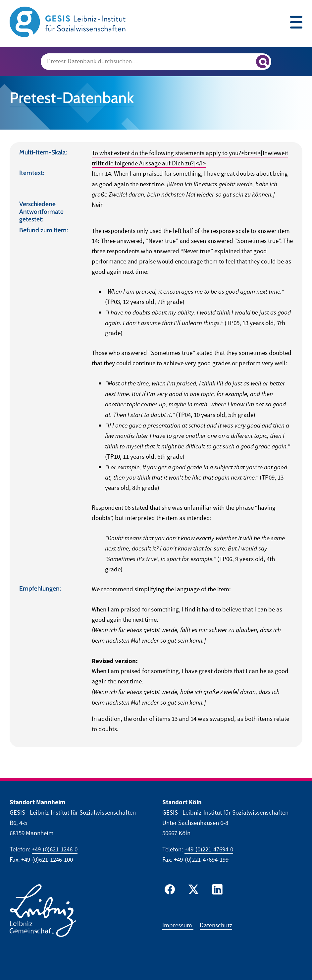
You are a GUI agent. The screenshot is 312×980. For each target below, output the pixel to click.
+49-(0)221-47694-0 (209, 850)
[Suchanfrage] (148, 62)
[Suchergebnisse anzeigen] (263, 62)
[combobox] (156, 62)
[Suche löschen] (248, 62)
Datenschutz (216, 925)
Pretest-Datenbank (72, 98)
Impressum (178, 925)
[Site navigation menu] (296, 23)
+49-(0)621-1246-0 (55, 850)
